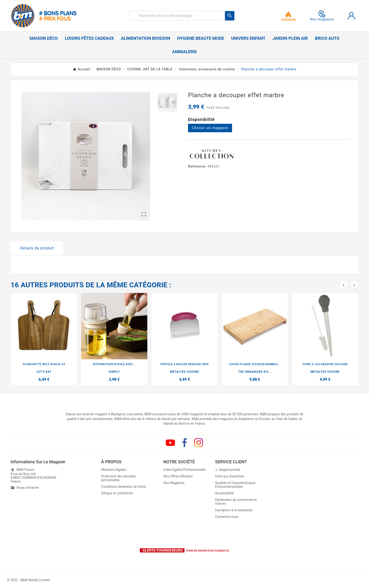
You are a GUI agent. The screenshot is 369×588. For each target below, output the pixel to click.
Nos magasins (322, 16)
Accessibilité (224, 493)
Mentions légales (114, 470)
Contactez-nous (227, 517)
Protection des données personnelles (118, 478)
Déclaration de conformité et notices (236, 502)
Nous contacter (28, 488)
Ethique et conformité (117, 493)
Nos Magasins (174, 483)
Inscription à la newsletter (234, 510)
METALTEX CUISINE (184, 372)
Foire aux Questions (230, 476)
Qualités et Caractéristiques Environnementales (235, 485)
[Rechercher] (177, 16)
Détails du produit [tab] (37, 248)
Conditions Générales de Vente (124, 487)
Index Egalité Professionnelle (184, 470)
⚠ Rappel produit (228, 470)
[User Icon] (351, 16)
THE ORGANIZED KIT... (255, 372)
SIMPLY (114, 372)
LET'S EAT (44, 372)
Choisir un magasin (210, 128)
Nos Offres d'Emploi (178, 476)
